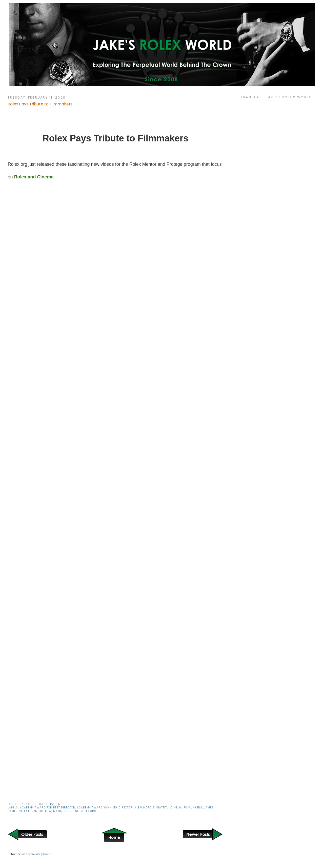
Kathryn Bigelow (38, 811)
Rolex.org (88, 811)
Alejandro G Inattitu (151, 808)
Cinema (176, 808)
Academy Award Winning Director (105, 808)
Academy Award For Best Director (48, 808)
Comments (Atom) (38, 854)
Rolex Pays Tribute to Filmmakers (40, 104)
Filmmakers (193, 808)
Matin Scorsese (66, 811)
